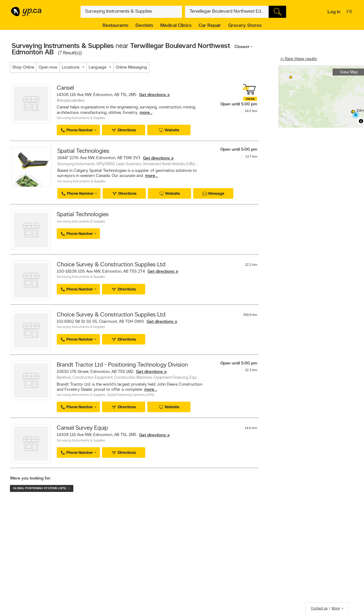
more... (146, 113)
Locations (71, 67)
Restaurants (115, 26)
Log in (334, 12)
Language (97, 67)
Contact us (319, 608)
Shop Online (23, 67)
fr (350, 12)
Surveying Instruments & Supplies (81, 118)
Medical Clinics (176, 26)
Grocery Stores (245, 26)
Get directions (153, 95)
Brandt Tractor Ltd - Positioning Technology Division (122, 365)
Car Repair (210, 26)
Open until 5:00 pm (239, 104)
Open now (48, 67)
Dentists (144, 26)
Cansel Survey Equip (82, 428)
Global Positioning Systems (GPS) (130, 395)
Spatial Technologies (83, 151)
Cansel (65, 88)
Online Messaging (131, 67)
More (336, 608)
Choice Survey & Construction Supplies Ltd (111, 265)
